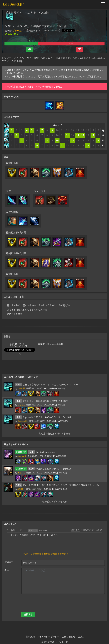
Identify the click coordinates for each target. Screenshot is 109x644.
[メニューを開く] (104, 4)
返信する (75, 530)
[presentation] (48, 603)
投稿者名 (9, 562)
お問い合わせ (69, 637)
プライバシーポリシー (48, 637)
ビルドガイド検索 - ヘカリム (35, 58)
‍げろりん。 (18, 30)
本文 (7, 570)
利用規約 (30, 637)
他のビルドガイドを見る (55, 501)
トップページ (9, 58)
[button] (29, 49)
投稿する (28, 614)
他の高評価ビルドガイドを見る (54, 433)
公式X (81, 637)
